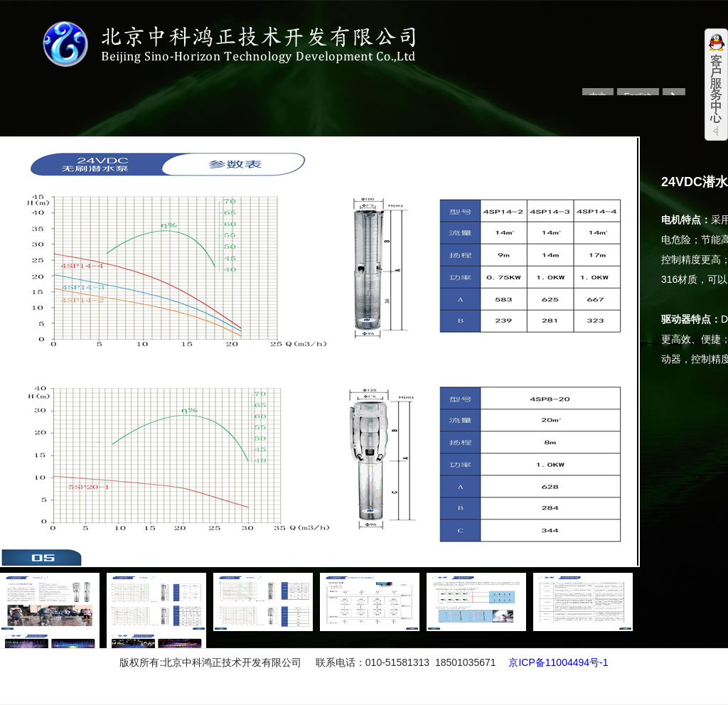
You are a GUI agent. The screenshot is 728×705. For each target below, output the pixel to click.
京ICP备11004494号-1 (558, 662)
